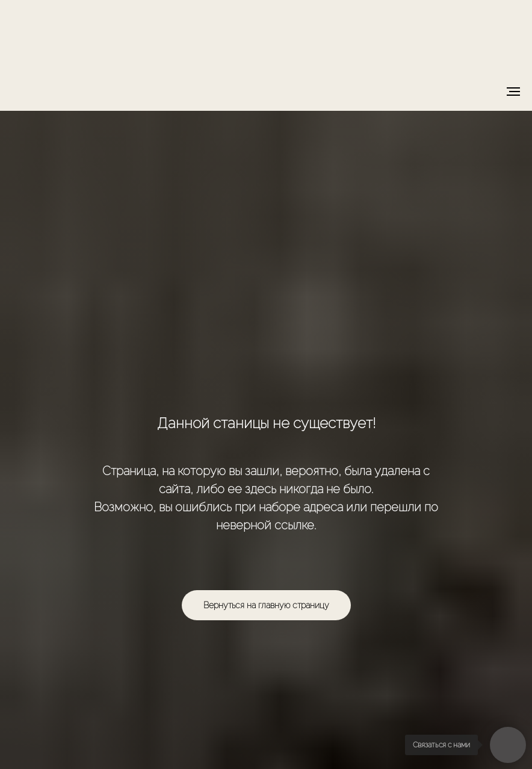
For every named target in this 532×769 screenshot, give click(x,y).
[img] (266, 35)
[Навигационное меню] (513, 92)
